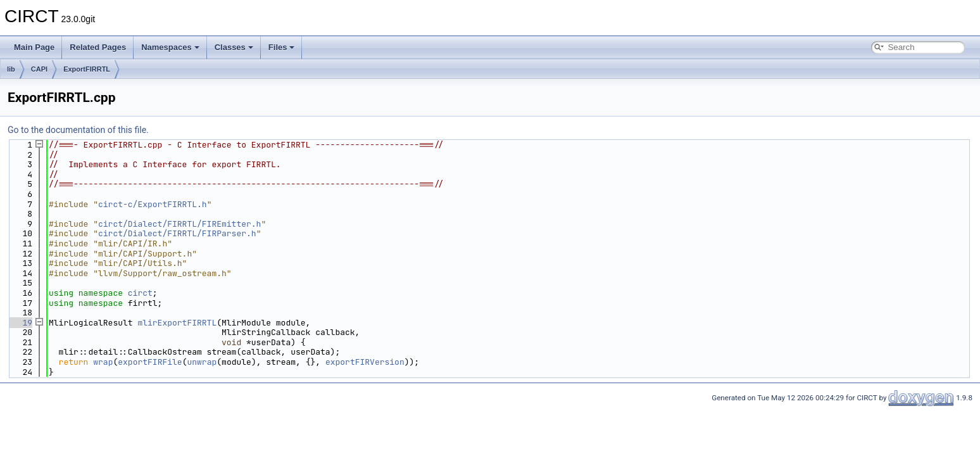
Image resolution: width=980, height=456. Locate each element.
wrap (103, 362)
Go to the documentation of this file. (78, 130)
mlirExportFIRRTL (177, 323)
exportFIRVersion (365, 362)
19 (20, 323)
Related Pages (98, 47)
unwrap (202, 362)
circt (140, 293)
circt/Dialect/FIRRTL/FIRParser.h (177, 233)
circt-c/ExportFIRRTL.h (153, 204)
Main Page (34, 47)
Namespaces (170, 47)
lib (11, 69)
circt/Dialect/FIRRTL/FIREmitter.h (179, 224)
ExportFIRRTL (87, 69)
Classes (234, 47)
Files (282, 47)
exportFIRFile (150, 362)
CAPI (39, 69)
